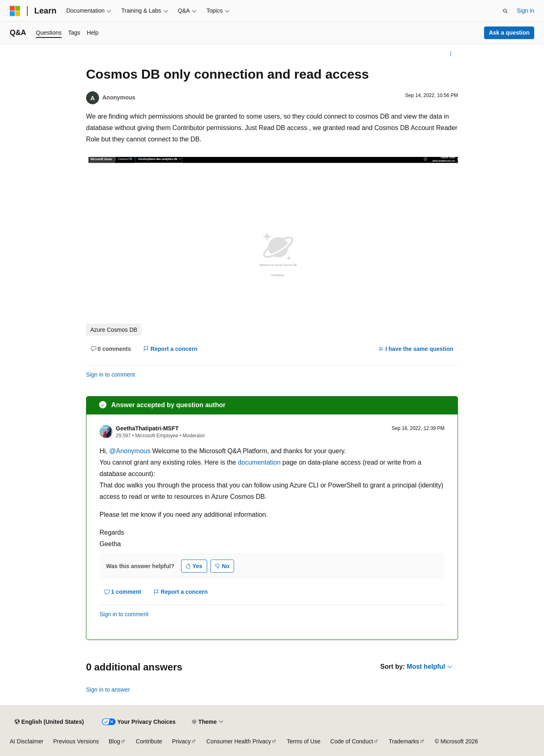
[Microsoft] (15, 11)
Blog (115, 741)
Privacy (181, 741)
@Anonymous (131, 451)
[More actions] (451, 54)
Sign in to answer (108, 690)
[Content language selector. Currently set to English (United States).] (49, 722)
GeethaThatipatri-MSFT (147, 428)
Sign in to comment (111, 375)
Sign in (525, 11)
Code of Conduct (352, 741)
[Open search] (505, 11)
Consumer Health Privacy (239, 741)
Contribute (149, 741)
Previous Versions (76, 741)
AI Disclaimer (27, 741)
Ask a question (509, 33)
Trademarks (404, 741)
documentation (259, 462)
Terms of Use (303, 741)
